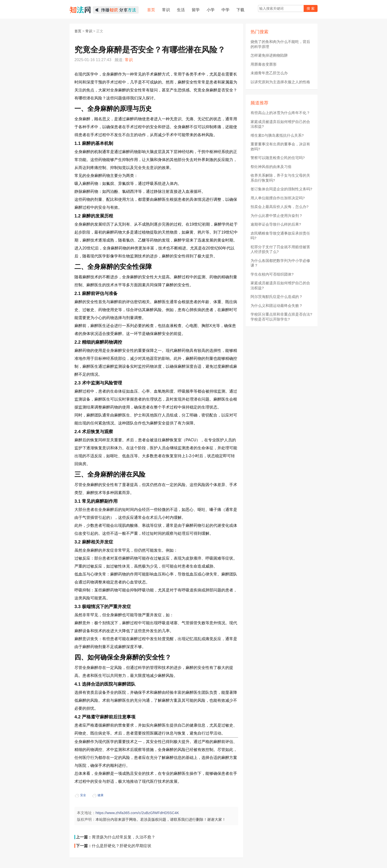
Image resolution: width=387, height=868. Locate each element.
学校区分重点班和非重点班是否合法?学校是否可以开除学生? (281, 317)
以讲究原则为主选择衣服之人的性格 (280, 82)
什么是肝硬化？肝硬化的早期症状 (122, 846)
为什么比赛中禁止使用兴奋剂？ (277, 216)
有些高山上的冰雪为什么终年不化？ (280, 113)
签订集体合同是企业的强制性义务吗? (281, 189)
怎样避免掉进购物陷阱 (269, 55)
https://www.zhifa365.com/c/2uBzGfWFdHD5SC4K (137, 813)
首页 (78, 31)
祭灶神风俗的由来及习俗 (271, 167)
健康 (100, 795)
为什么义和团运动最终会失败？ (277, 306)
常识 (89, 31)
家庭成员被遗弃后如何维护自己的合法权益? (280, 124)
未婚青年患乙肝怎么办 (269, 73)
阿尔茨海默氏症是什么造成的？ (277, 297)
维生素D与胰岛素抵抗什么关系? (277, 135)
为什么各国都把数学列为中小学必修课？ (280, 263)
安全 (83, 795)
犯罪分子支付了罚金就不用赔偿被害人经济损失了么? (280, 249)
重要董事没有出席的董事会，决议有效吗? (280, 146)
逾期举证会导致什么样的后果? (276, 224)
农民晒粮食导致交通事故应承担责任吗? (280, 236)
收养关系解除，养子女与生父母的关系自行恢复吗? (280, 178)
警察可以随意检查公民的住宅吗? (278, 158)
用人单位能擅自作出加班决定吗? (278, 198)
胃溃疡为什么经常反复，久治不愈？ (124, 837)
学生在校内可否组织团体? (272, 274)
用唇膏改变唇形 (264, 64)
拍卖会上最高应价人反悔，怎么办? (279, 207)
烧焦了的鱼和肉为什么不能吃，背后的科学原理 (280, 44)
